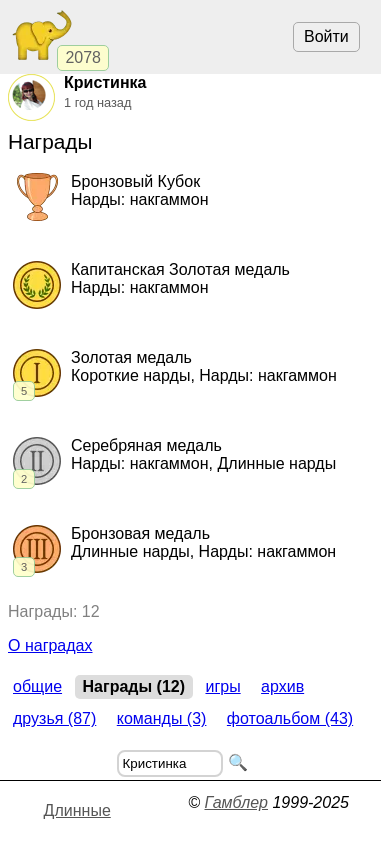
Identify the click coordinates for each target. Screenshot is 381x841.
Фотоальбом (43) (290, 718)
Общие (37, 686)
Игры (222, 686)
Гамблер (236, 802)
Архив (282, 686)
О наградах (50, 645)
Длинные (77, 810)
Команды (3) (162, 718)
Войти (326, 36)
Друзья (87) (54, 718)
